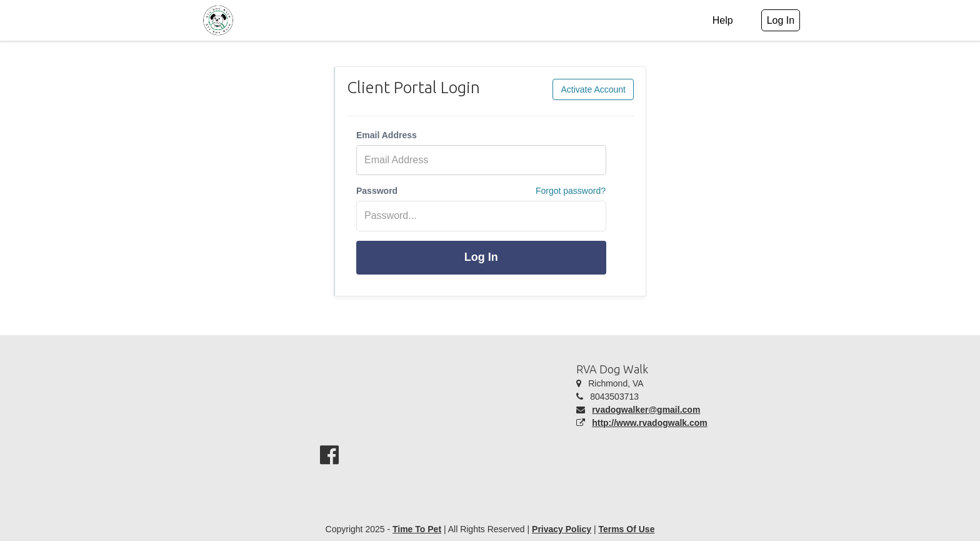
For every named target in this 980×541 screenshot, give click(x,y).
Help (723, 20)
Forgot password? (571, 191)
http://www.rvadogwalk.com (650, 423)
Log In (481, 257)
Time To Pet (417, 529)
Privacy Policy (562, 529)
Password (377, 191)
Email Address (387, 135)
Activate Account (593, 89)
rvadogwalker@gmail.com (646, 410)
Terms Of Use (626, 529)
